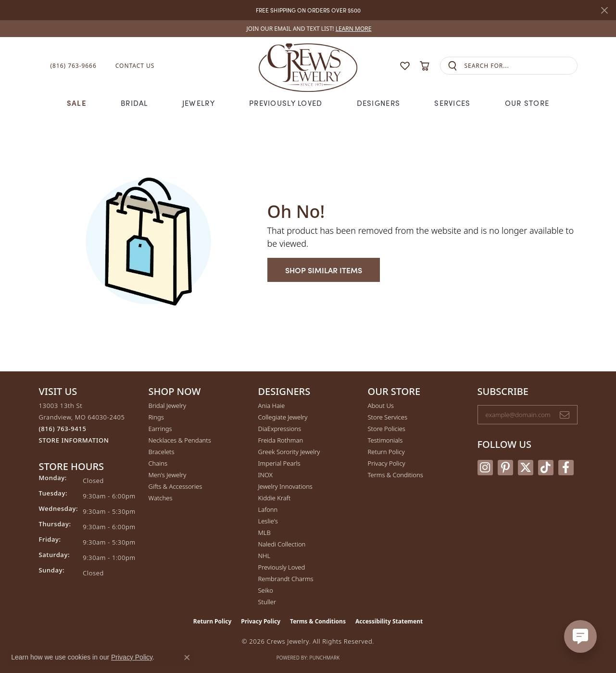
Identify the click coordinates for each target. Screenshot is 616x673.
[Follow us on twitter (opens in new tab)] (526, 468)
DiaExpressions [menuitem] (280, 429)
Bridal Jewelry (168, 406)
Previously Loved (286, 103)
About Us (381, 406)
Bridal (134, 103)
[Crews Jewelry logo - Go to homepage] (308, 66)
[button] (386, 66)
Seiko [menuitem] (266, 590)
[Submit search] (453, 66)
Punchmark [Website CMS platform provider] (325, 658)
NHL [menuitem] (264, 556)
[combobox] (521, 66)
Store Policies (387, 429)
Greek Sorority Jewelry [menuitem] (289, 452)
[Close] (604, 10)
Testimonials (385, 440)
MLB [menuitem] (264, 533)
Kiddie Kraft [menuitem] (275, 498)
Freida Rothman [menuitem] (281, 440)
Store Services (388, 417)
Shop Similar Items (324, 270)
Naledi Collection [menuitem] (282, 544)
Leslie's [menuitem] (268, 521)
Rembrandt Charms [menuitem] (286, 579)
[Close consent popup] (187, 658)
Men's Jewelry (168, 475)
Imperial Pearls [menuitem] (279, 463)
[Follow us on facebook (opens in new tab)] (566, 468)
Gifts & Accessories (176, 486)
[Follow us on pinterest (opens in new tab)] (505, 468)
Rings (156, 417)
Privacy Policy (387, 463)
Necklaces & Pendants (180, 440)
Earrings (160, 429)
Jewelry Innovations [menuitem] (285, 486)
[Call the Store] (63, 429)
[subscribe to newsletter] (565, 415)
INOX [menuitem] (265, 475)
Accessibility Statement (389, 621)
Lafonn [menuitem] (268, 509)
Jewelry (199, 103)
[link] (308, 29)
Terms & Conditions (396, 475)
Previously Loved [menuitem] (282, 567)
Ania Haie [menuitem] (272, 406)
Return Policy (386, 452)
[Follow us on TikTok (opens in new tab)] (546, 468)
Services (452, 103)
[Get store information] (74, 440)
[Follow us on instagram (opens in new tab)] (485, 468)
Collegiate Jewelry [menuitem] (283, 417)
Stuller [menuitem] (267, 602)
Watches (161, 498)
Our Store (527, 103)
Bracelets (162, 452)
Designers (379, 103)
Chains (158, 463)
